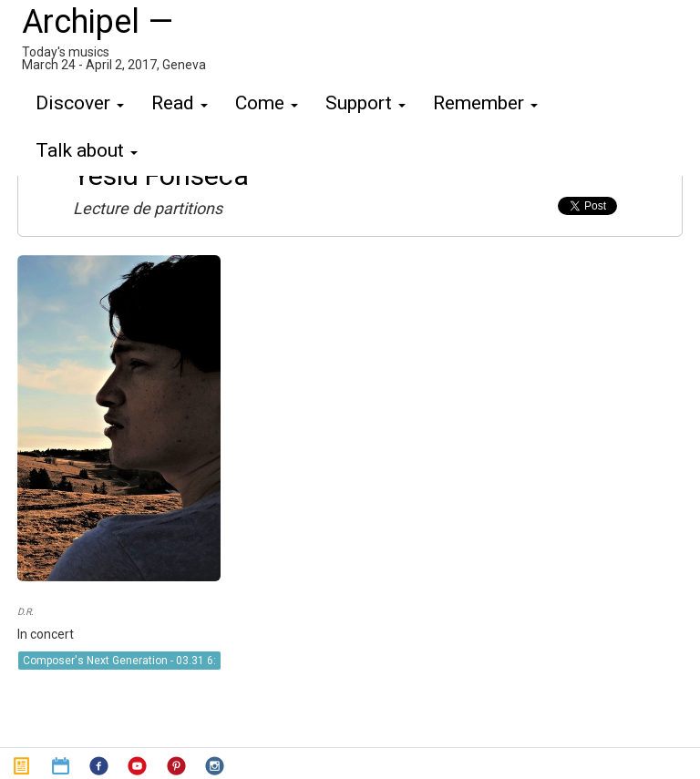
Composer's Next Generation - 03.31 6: (119, 661)
